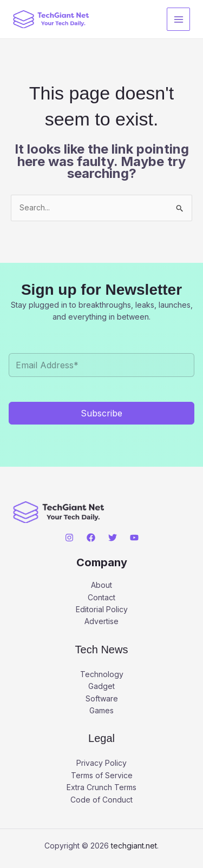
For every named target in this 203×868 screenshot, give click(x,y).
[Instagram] (69, 538)
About (101, 585)
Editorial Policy (102, 609)
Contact (101, 597)
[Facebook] (91, 538)
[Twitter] (113, 538)
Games (101, 710)
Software (102, 698)
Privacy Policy (101, 763)
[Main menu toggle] (178, 19)
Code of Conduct (101, 800)
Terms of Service (102, 775)
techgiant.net (134, 846)
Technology (102, 674)
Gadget (101, 686)
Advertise (101, 621)
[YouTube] (134, 538)
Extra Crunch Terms (101, 787)
